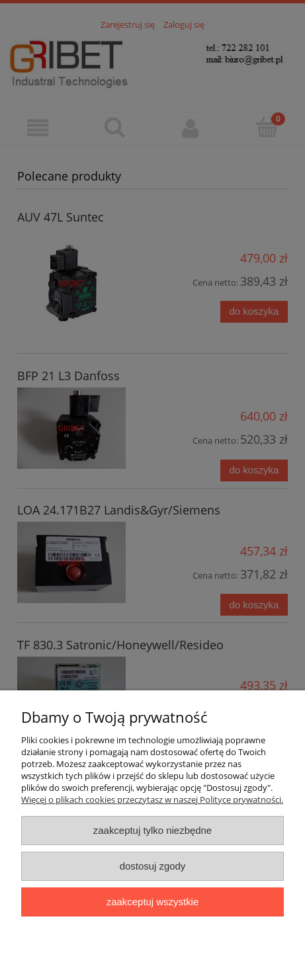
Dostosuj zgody (153, 866)
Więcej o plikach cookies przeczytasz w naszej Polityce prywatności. (152, 799)
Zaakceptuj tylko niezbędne (152, 830)
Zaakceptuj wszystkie (152, 902)
